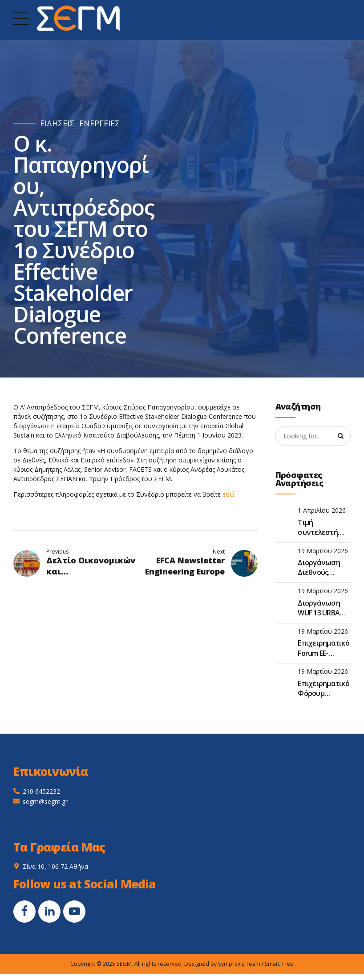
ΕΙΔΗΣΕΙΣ (57, 123)
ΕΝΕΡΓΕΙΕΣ (99, 123)
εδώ (229, 494)
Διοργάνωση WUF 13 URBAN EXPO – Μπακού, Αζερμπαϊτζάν (324, 608)
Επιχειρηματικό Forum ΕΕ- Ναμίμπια (324, 649)
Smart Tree (279, 964)
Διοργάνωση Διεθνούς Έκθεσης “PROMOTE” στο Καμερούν (323, 568)
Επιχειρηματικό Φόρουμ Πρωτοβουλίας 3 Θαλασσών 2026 (324, 689)
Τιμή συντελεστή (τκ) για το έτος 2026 (322, 528)
